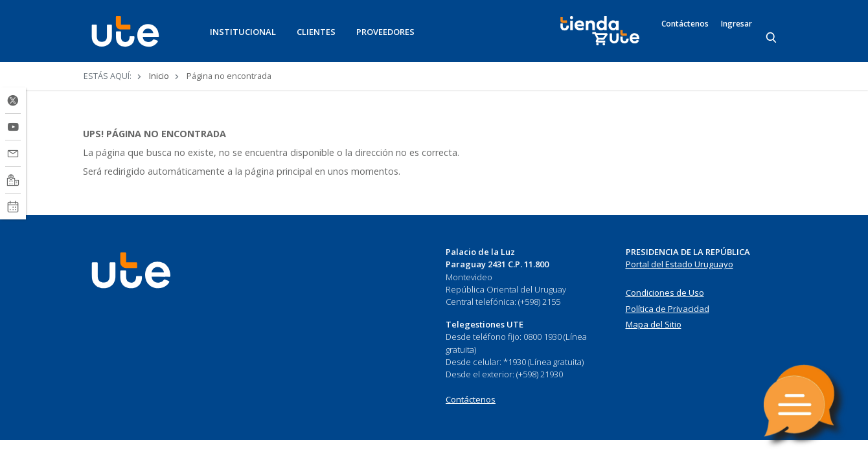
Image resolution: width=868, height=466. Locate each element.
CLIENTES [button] (316, 32)
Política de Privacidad (668, 309)
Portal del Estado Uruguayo (680, 264)
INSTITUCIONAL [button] (243, 32)
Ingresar (737, 24)
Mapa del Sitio (654, 324)
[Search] (772, 38)
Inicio (159, 76)
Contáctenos (685, 24)
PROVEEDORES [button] (385, 32)
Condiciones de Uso (665, 293)
